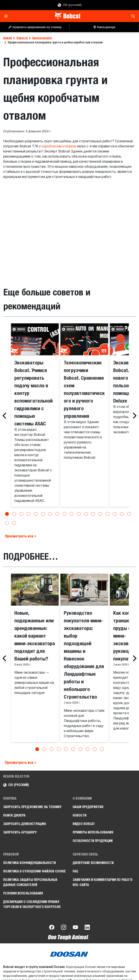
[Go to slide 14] (100, 514)
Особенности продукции (93, 841)
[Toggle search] (132, 16)
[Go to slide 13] (93, 514)
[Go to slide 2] (14, 514)
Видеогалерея (42, 38)
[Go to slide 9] (64, 514)
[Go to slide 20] (14, 523)
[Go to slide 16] (115, 514)
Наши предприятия (88, 807)
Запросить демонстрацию (25, 824)
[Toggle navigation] (7, 16)
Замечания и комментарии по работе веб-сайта (103, 882)
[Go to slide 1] (7, 514)
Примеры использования (93, 832)
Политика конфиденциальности (29, 863)
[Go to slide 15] (108, 514)
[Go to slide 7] (50, 514)
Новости (22, 38)
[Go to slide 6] (43, 514)
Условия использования (23, 893)
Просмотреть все (21, 536)
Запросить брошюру (20, 832)
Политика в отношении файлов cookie (34, 871)
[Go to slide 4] (29, 514)
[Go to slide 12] (86, 514)
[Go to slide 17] (122, 514)
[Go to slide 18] (129, 514)
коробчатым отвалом (59, 147)
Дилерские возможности (93, 863)
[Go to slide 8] (57, 514)
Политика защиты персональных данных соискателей (30, 882)
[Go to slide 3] (21, 514)
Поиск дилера (14, 815)
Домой (7, 38)
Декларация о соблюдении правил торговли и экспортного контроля (32, 904)
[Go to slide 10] (72, 514)
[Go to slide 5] (36, 514)
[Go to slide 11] (79, 514)
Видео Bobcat (84, 824)
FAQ (75, 871)
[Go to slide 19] (7, 523)
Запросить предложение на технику (32, 807)
